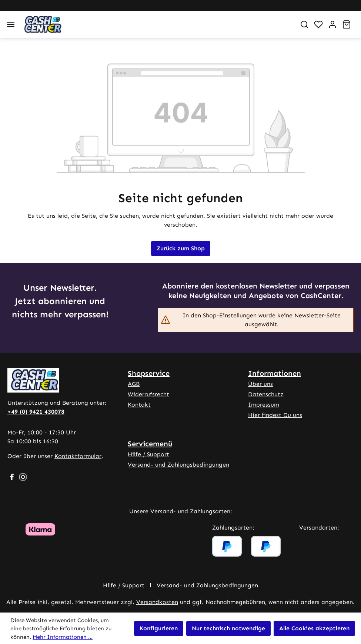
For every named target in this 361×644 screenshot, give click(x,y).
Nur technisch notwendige (228, 628)
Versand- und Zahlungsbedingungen (178, 465)
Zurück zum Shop (181, 248)
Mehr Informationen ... (63, 637)
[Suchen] (304, 24)
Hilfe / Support (148, 454)
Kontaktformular (78, 456)
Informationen (275, 373)
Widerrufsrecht (148, 394)
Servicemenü (150, 444)
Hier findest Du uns (275, 415)
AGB (134, 384)
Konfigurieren (159, 628)
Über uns (260, 384)
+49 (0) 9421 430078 (36, 412)
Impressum (264, 405)
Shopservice (149, 373)
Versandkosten (157, 602)
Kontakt (139, 405)
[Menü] (11, 24)
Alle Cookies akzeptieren (314, 628)
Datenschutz (266, 394)
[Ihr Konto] (332, 24)
